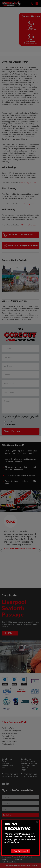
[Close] (37, 822)
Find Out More (20, 851)
